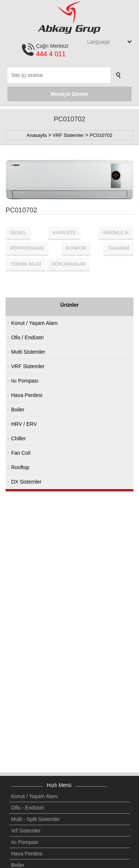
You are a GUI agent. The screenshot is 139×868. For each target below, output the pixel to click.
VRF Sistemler (68, 135)
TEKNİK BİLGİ (26, 264)
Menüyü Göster (70, 94)
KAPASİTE (64, 233)
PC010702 (101, 135)
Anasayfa (37, 135)
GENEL (18, 233)
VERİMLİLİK (116, 233)
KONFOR (76, 248)
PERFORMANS (27, 248)
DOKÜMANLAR (69, 264)
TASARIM (118, 248)
